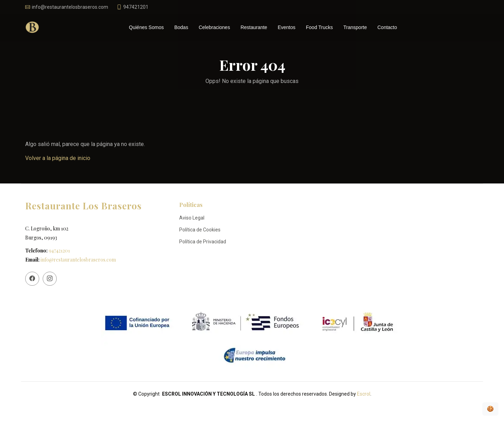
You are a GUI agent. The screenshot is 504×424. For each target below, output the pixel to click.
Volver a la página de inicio (58, 158)
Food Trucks (319, 27)
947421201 (59, 251)
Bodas (181, 27)
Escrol (364, 394)
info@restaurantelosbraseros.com (78, 260)
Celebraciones (215, 27)
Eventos (286, 27)
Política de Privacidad (203, 242)
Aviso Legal (192, 218)
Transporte (355, 27)
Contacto (387, 27)
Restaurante (254, 27)
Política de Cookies (200, 230)
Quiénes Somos (146, 27)
